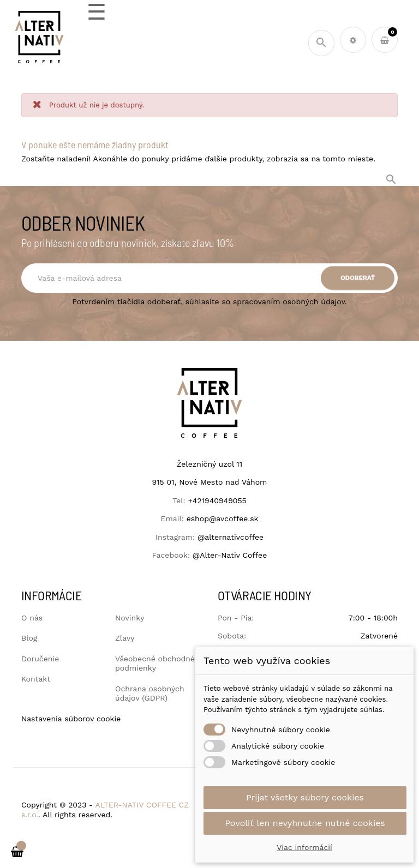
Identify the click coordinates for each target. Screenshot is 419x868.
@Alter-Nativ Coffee (230, 555)
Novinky (130, 618)
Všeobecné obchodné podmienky (155, 664)
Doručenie (40, 659)
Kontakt (36, 679)
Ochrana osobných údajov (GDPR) (150, 694)
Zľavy (125, 638)
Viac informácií (304, 847)
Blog (29, 638)
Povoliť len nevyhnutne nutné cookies (305, 823)
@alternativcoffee (231, 537)
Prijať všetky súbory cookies (305, 797)
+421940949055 (217, 501)
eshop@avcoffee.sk (223, 519)
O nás (32, 618)
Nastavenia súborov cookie (71, 719)
